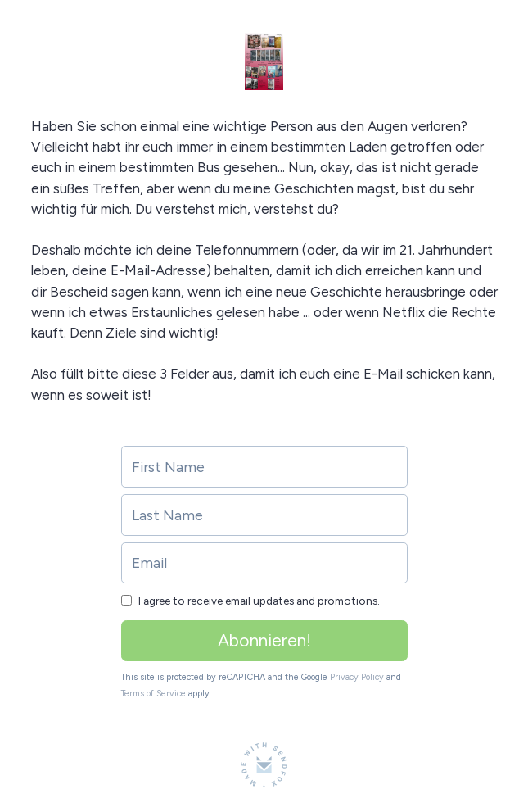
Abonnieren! (264, 640)
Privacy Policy (357, 677)
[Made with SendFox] (264, 765)
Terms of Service (153, 694)
